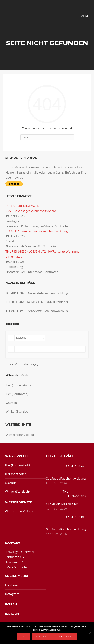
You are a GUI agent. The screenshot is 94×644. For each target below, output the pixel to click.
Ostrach (11, 403)
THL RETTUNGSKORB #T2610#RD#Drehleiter (37, 302)
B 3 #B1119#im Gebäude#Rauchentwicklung (37, 231)
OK (24, 637)
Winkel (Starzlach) (18, 411)
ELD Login (12, 613)
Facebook (12, 585)
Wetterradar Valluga (20, 435)
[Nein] (90, 633)
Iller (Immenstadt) (18, 385)
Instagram (12, 594)
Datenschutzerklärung (54, 637)
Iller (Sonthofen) (17, 394)
